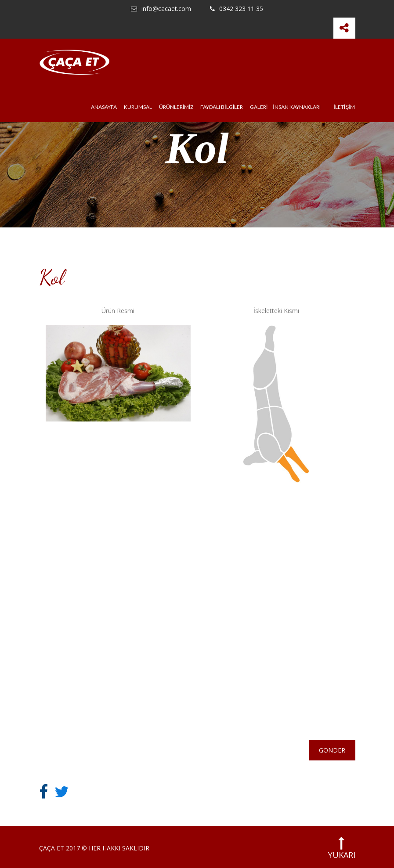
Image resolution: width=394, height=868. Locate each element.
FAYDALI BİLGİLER (222, 107)
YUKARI (342, 848)
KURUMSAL (138, 107)
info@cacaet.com (161, 9)
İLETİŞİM (344, 107)
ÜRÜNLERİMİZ (176, 107)
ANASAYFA (104, 107)
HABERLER (171, 620)
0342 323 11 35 (237, 9)
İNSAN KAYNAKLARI (296, 107)
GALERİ (259, 107)
